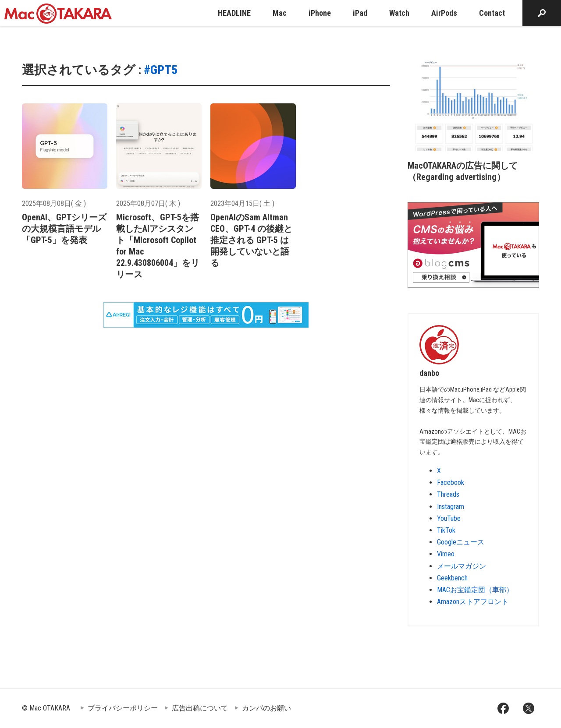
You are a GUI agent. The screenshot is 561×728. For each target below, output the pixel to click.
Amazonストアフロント (473, 602)
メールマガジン (462, 566)
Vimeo (446, 554)
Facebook (451, 482)
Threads (448, 494)
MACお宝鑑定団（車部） (475, 590)
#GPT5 (161, 70)
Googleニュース (461, 542)
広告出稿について (200, 708)
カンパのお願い (266, 708)
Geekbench (452, 578)
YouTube (449, 518)
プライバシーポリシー (123, 708)
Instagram (451, 507)
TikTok (446, 530)
